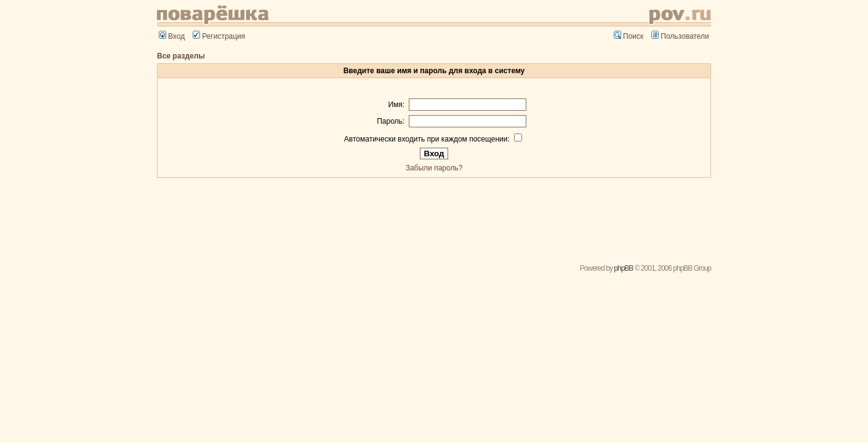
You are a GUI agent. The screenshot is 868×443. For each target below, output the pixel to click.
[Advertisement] (434, 217)
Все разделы (181, 56)
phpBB (623, 268)
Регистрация (219, 36)
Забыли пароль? (434, 168)
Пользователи (680, 36)
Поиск (629, 36)
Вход (172, 36)
